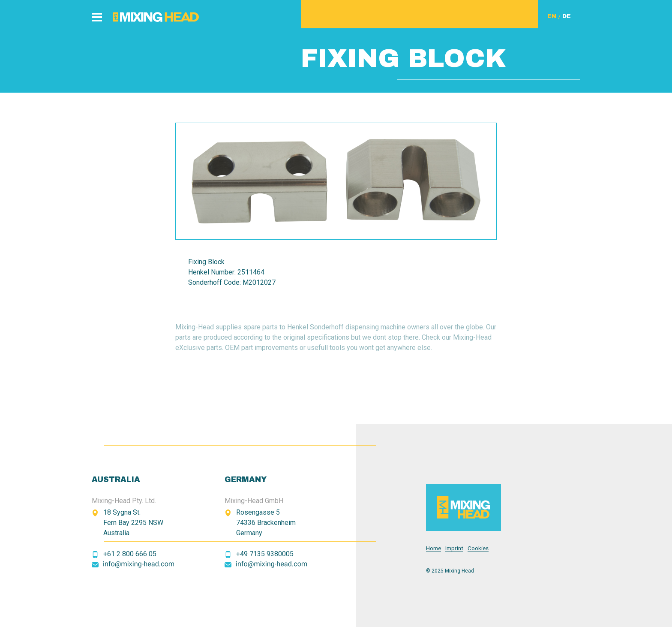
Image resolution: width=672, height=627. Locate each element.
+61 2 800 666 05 (130, 554)
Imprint (454, 548)
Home (433, 548)
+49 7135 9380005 (265, 554)
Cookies (478, 548)
